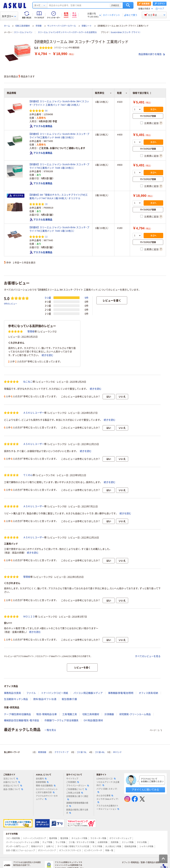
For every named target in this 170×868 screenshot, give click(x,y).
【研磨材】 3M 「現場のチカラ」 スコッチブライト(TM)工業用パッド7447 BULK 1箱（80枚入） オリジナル (59, 197)
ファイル (31, 693)
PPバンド (117, 752)
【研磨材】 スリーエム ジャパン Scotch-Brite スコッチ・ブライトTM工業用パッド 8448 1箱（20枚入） (59, 136)
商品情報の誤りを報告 (152, 54)
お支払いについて (13, 786)
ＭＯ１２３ (29, 617)
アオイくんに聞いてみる (145, 790)
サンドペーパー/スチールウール (62, 26)
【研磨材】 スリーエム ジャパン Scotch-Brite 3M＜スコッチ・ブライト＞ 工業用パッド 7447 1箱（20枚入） (59, 103)
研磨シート (87, 26)
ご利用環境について (77, 789)
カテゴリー (9, 16)
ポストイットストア (47, 851)
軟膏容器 (42, 752)
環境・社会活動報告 (46, 786)
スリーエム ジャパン (23, 32)
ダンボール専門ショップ (17, 847)
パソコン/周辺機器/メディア (88, 693)
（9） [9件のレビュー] (46, 111)
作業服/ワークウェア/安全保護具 (61, 720)
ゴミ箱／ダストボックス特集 (82, 842)
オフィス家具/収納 (148, 693)
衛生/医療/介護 (69, 699)
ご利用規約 (73, 782)
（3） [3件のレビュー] (46, 204)
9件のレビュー (11, 304)
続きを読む (47, 355)
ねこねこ (28, 382)
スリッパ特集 (128, 842)
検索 (128, 5)
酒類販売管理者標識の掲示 (77, 805)
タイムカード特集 (79, 838)
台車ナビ (50, 847)
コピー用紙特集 (13, 838)
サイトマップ (72, 779)
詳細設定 (115, 5)
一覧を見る (50, 730)
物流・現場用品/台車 (47, 714)
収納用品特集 (130, 847)
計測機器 (109, 714)
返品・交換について (13, 789)
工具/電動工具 (70, 714)
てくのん (28, 475)
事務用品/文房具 (12, 693)
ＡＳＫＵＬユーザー (34, 413)
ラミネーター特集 (98, 838)
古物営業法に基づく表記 (77, 798)
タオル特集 (142, 842)
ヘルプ (161, 9)
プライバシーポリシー (78, 786)
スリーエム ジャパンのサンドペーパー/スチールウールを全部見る (67, 32)
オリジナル (16, 196)
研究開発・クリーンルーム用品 (135, 714)
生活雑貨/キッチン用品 (16, 699)
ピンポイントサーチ (93, 851)
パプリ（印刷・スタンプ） (107, 790)
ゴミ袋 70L (82, 752)
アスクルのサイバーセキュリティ (47, 798)
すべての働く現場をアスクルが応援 (73, 847)
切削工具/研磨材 (22, 26)
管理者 (31, 331)
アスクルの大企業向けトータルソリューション (108, 807)
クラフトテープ (61, 752)
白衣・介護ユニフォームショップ (20, 851)
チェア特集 (47, 842)
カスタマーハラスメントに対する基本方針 (47, 791)
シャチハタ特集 (146, 847)
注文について (11, 779)
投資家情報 (42, 782)
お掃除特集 (103, 842)
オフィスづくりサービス (70, 851)
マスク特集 (97, 847)
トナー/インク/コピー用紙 (55, 693)
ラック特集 (60, 842)
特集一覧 (109, 851)
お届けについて (12, 782)
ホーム (7, 26)
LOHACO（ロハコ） (106, 779)
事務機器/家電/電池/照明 (121, 693)
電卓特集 (53, 838)
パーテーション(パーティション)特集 (23, 842)
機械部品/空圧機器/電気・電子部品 (21, 720)
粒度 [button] (122, 93)
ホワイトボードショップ (120, 838)
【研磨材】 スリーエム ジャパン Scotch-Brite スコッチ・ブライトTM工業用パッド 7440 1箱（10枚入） (59, 229)
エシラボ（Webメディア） (107, 801)
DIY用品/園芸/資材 (93, 720)
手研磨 (39, 26)
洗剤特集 (115, 842)
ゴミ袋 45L (100, 752)
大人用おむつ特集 (113, 847)
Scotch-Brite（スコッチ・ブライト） (126, 32)
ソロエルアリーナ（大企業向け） (108, 784)
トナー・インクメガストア (35, 838)
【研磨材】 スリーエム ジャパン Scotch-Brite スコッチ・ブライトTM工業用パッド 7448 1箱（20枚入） (59, 166)
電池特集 (64, 838)
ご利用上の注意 (75, 793)
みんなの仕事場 (105, 796)
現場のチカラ (37, 847)
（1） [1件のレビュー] (46, 237)
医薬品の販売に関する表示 (77, 811)
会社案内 (41, 779)
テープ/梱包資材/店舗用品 (17, 714)
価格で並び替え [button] (142, 93)
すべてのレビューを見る (148, 656)
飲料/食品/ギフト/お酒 (45, 699)
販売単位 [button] (103, 93)
